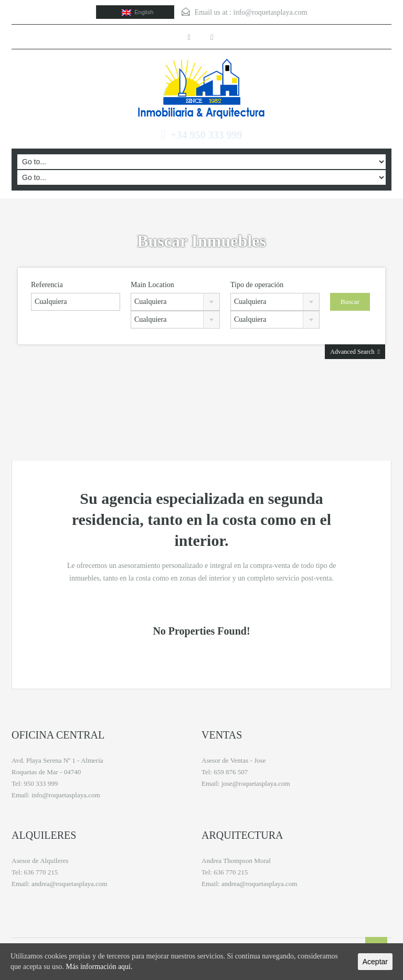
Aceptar (375, 962)
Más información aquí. (99, 967)
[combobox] (175, 302)
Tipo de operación (257, 285)
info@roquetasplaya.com (271, 12)
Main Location (152, 285)
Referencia (47, 285)
